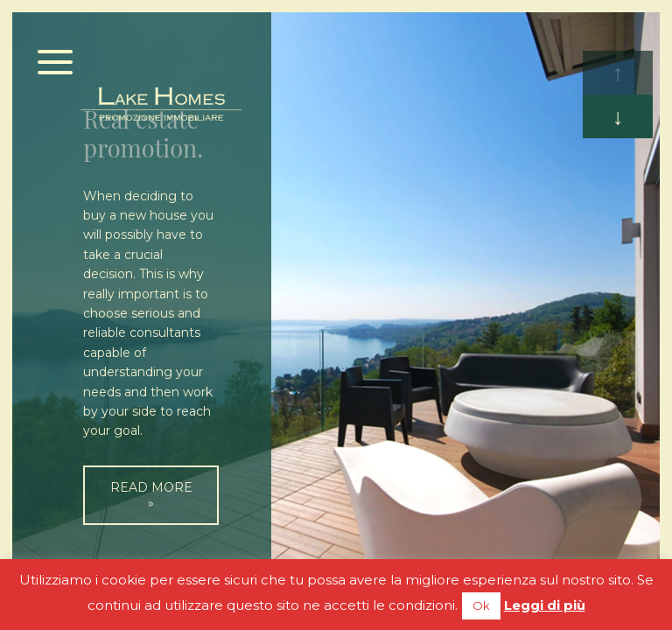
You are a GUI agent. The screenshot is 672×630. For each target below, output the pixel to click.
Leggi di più (545, 605)
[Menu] (56, 63)
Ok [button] (481, 605)
